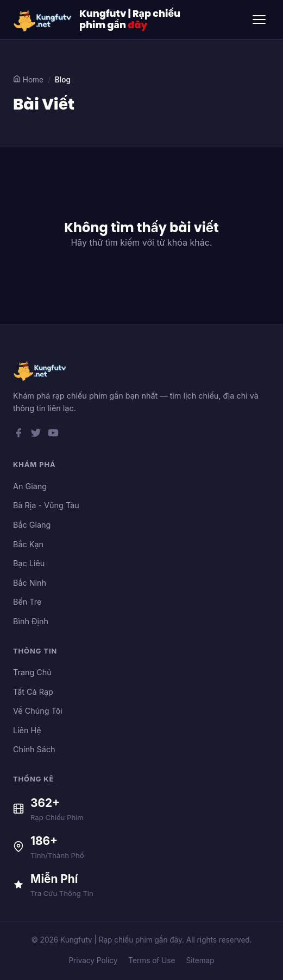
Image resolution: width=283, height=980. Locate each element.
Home (28, 79)
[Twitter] (36, 435)
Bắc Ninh (30, 583)
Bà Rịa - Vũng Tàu (46, 505)
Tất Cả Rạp (33, 692)
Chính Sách (34, 749)
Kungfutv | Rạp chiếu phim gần (130, 20)
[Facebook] (18, 435)
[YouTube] (53, 435)
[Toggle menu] (259, 20)
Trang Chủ (32, 672)
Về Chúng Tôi (38, 711)
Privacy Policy (93, 960)
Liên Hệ (27, 730)
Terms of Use (152, 960)
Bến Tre (27, 602)
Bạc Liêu (29, 563)
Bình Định (31, 621)
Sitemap (200, 960)
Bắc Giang (32, 525)
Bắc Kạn (28, 544)
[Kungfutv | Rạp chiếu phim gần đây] (43, 20)
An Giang (30, 486)
